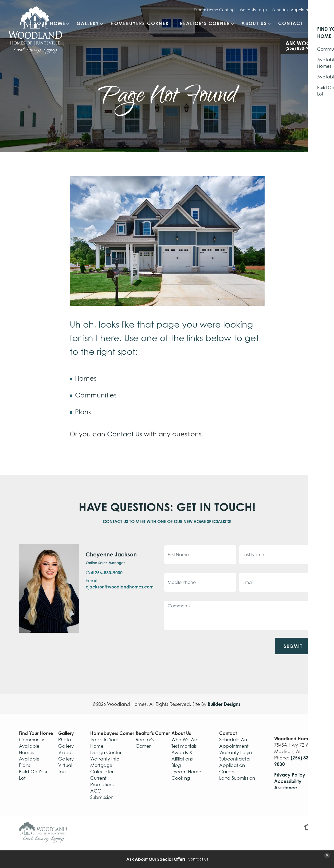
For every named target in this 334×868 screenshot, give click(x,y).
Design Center (106, 752)
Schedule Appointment (294, 10)
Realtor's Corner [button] (205, 23)
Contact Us (125, 434)
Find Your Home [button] (43, 23)
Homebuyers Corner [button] (140, 23)
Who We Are (185, 740)
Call (104, 573)
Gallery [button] (88, 23)
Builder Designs (224, 704)
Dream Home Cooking (214, 10)
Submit (293, 646)
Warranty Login (253, 10)
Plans (83, 412)
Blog (176, 765)
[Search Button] (318, 23)
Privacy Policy (290, 775)
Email (120, 584)
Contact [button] (290, 23)
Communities (96, 395)
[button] (318, 26)
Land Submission (237, 778)
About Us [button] (254, 23)
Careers (228, 772)
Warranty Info (105, 759)
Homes (86, 378)
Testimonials (184, 746)
